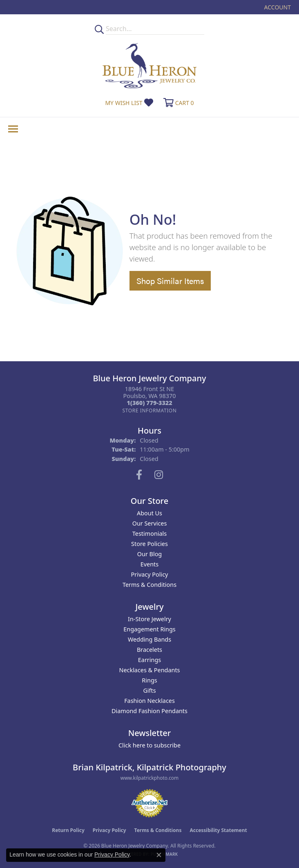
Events (149, 564)
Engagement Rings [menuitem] (149, 629)
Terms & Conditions (149, 585)
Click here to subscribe (149, 745)
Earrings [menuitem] (149, 660)
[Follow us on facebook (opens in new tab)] (139, 475)
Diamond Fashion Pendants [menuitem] (149, 711)
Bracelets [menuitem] (149, 650)
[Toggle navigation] (13, 129)
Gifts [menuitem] (149, 690)
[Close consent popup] (159, 855)
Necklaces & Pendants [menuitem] (150, 670)
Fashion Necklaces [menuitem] (149, 701)
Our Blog (149, 554)
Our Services (150, 523)
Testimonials (149, 534)
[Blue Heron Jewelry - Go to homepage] (149, 66)
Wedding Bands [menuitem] (149, 639)
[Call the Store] (149, 403)
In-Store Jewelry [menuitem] (149, 619)
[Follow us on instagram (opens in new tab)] (159, 475)
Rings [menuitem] (149, 680)
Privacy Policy (150, 574)
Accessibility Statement (218, 830)
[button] (277, 7)
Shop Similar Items (170, 281)
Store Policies (149, 544)
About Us (149, 513)
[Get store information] (149, 411)
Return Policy (68, 830)
